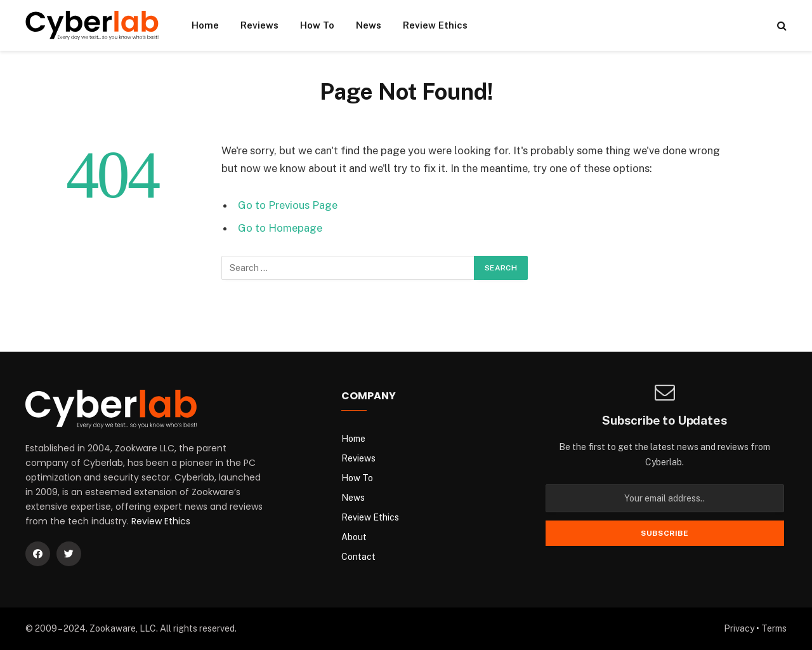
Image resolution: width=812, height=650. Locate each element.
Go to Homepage (280, 228)
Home (205, 25)
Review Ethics (435, 25)
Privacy (739, 628)
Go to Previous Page (288, 205)
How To (317, 25)
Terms (774, 628)
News (369, 25)
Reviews (259, 25)
